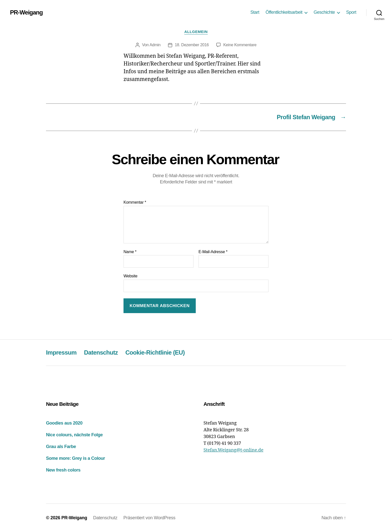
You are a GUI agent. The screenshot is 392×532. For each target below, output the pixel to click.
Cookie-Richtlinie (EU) (155, 352)
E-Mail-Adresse (213, 252)
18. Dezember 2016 (192, 45)
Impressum (61, 352)
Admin (155, 45)
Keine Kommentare (240, 45)
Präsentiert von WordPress (149, 518)
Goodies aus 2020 (64, 423)
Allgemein (196, 32)
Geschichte (324, 12)
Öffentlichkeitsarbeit (284, 12)
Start (255, 12)
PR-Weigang (26, 12)
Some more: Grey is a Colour (75, 458)
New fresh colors (63, 470)
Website (130, 276)
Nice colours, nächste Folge (74, 435)
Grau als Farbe (61, 447)
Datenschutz (101, 352)
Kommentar (135, 202)
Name (130, 252)
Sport (351, 12)
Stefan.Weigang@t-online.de (233, 450)
